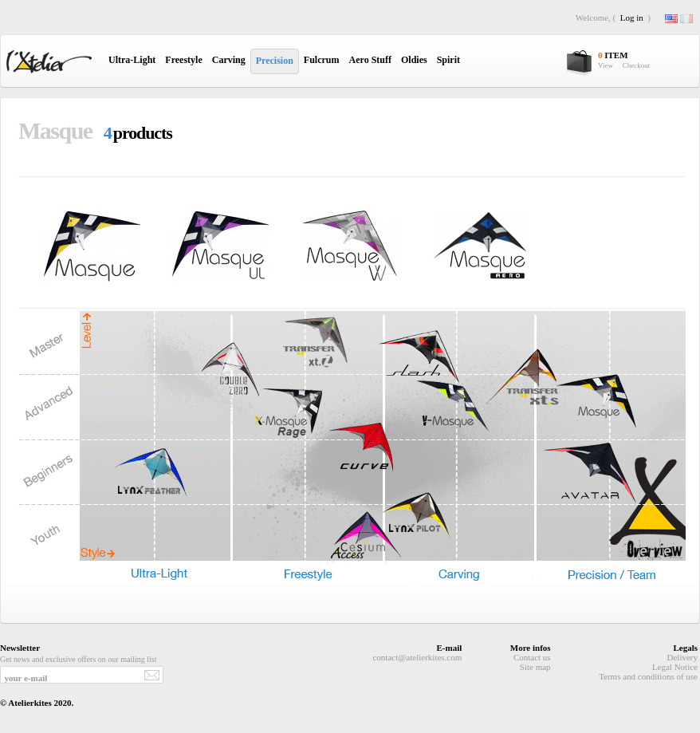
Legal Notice (675, 667)
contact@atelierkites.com (417, 657)
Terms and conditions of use (648, 676)
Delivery (682, 657)
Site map (535, 667)
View (606, 65)
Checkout (637, 65)
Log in (632, 18)
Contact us (532, 657)
